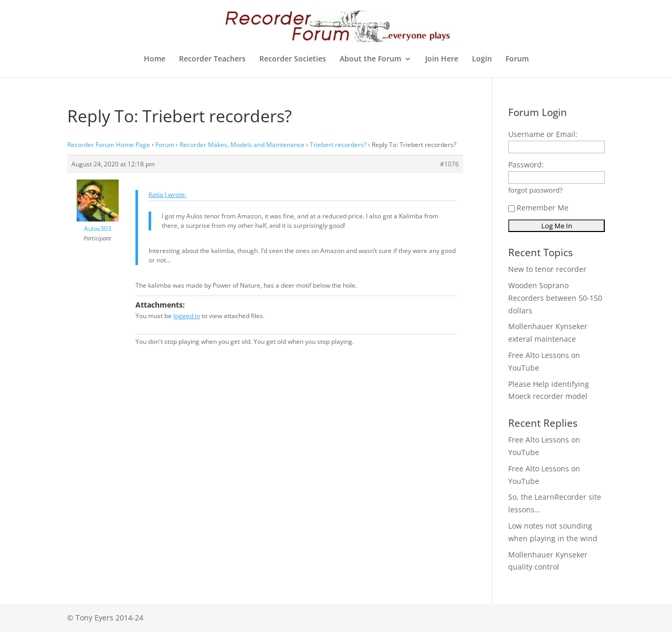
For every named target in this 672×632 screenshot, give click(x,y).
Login (482, 59)
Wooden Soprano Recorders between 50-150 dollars (555, 298)
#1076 (449, 164)
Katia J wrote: (167, 194)
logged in (187, 316)
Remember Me (538, 208)
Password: (526, 165)
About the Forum (370, 59)
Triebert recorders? (338, 145)
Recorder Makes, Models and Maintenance (242, 145)
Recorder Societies (293, 59)
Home (155, 59)
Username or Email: (543, 134)
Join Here (442, 59)
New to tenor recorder (547, 269)
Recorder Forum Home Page (109, 145)
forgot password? (535, 190)
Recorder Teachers (212, 59)
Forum (517, 59)
